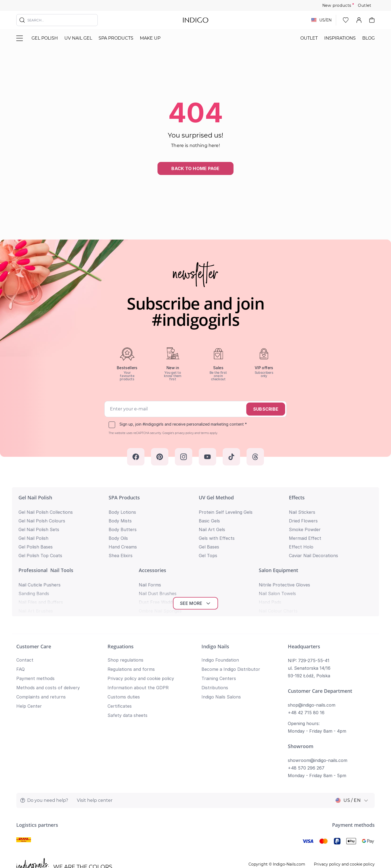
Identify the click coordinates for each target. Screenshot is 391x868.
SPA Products (116, 38)
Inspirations (340, 38)
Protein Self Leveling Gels (226, 512)
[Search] (22, 20)
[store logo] (196, 20)
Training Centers (219, 631)
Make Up (150, 38)
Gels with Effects (217, 538)
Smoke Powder (305, 529)
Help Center (29, 658)
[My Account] (359, 20)
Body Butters (123, 529)
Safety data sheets (127, 668)
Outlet (365, 5)
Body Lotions (122, 512)
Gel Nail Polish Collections (46, 512)
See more (196, 556)
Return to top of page (195, 848)
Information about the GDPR (138, 640)
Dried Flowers (303, 521)
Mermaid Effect (305, 538)
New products (337, 5)
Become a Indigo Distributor (231, 621)
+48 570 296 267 (306, 720)
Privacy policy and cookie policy (141, 631)
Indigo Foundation (220, 612)
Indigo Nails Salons (221, 649)
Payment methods (35, 631)
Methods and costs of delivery (48, 640)
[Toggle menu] (20, 38)
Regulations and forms (131, 621)
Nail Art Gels (212, 529)
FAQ (21, 621)
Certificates (120, 658)
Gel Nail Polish (35, 497)
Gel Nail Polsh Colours (42, 521)
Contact (25, 612)
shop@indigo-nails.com (312, 657)
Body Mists (120, 521)
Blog (368, 38)
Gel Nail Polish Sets (39, 529)
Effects (297, 497)
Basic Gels (209, 521)
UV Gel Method (216, 497)
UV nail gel (78, 38)
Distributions (215, 640)
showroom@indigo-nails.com (318, 713)
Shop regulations (125, 612)
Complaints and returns (41, 649)
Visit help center (95, 753)
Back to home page (195, 168)
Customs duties (124, 649)
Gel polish (45, 38)
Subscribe (266, 409)
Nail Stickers (302, 512)
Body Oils (118, 538)
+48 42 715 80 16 (306, 665)
